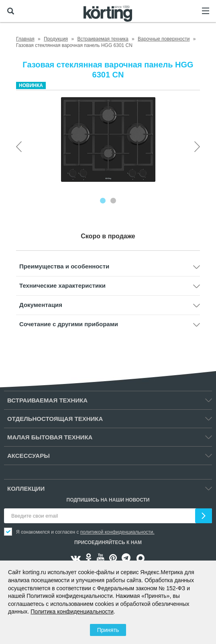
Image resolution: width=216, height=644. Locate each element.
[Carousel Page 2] (113, 201)
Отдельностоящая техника (55, 419)
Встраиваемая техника (47, 400)
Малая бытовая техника (50, 437)
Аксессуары (29, 456)
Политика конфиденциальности (72, 611)
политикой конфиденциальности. (117, 532)
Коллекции (26, 489)
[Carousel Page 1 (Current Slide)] (103, 201)
